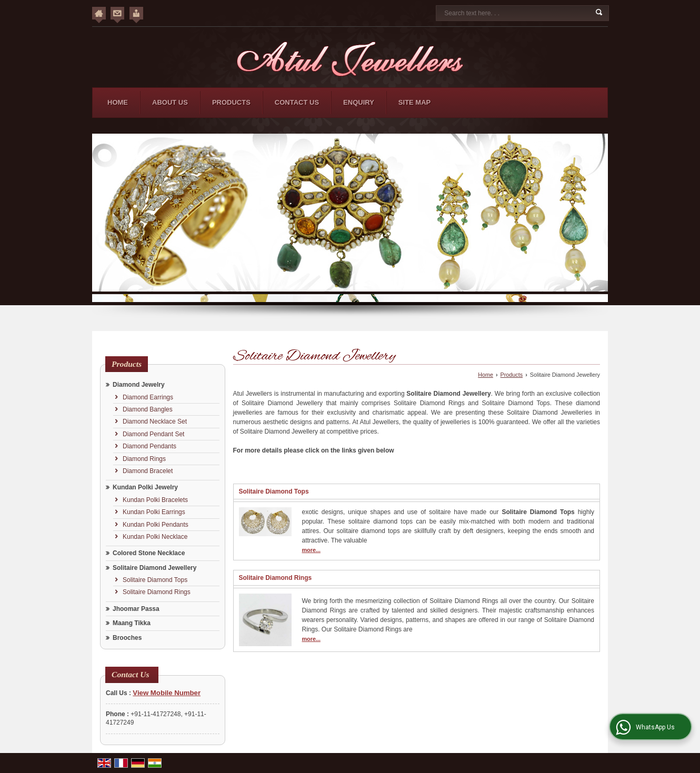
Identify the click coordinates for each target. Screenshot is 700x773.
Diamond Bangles (148, 409)
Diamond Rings (144, 459)
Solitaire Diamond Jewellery (154, 568)
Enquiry (359, 102)
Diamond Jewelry (139, 385)
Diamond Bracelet (148, 471)
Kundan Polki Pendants (156, 525)
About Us (170, 102)
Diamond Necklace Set (155, 421)
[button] (167, 693)
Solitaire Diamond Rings (157, 592)
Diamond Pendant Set (153, 434)
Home (118, 102)
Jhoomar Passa (136, 609)
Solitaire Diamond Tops (155, 580)
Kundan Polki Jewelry (145, 487)
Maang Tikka (132, 623)
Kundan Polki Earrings (154, 512)
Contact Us (297, 102)
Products (231, 102)
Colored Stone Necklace (149, 553)
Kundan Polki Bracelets (155, 500)
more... (311, 550)
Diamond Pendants (149, 446)
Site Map (414, 102)
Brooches (127, 638)
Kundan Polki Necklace (155, 537)
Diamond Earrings (148, 397)
